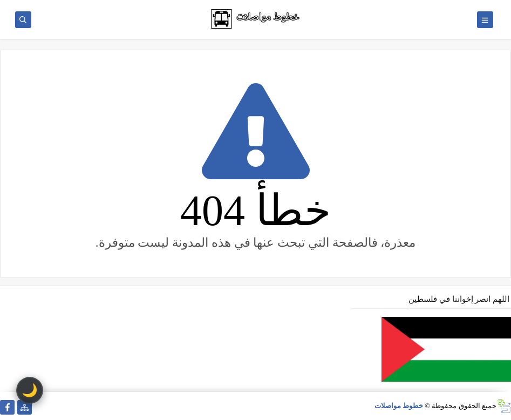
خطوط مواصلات (399, 406)
